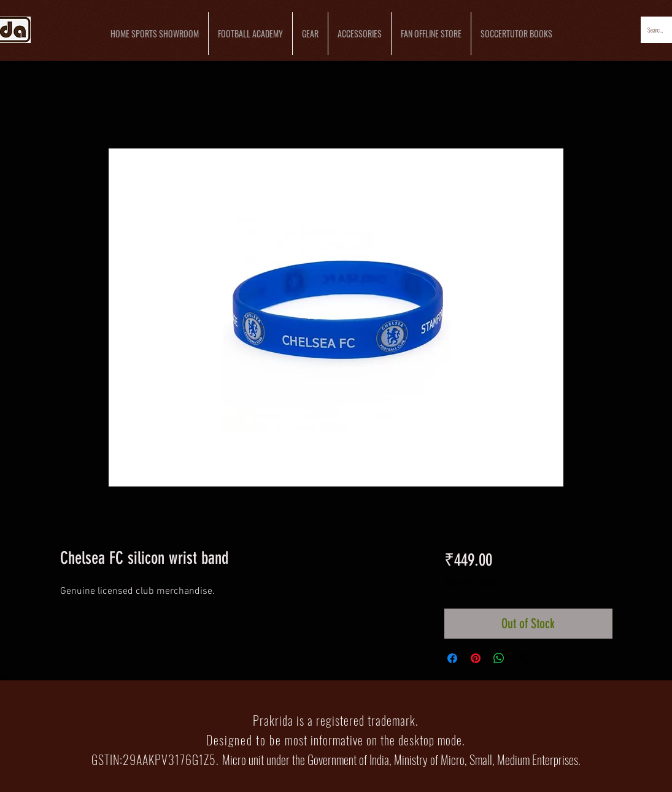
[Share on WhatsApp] (499, 658)
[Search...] (656, 30)
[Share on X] (522, 658)
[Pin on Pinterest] (476, 658)
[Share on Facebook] (452, 658)
